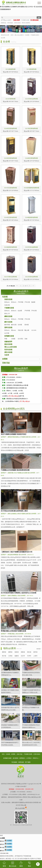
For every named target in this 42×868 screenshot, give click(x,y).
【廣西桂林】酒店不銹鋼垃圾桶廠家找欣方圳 (17, 552)
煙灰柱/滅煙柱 (26, 23)
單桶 (6, 339)
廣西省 (10, 652)
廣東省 (4, 652)
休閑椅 (5, 359)
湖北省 (29, 652)
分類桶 (13, 339)
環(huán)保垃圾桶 (11, 347)
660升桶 (7, 333)
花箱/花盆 (6, 363)
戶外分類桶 (34, 312)
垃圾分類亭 (7, 306)
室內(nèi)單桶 (7, 303)
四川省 (4, 656)
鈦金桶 (3, 38)
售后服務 (14, 762)
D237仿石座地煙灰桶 (32, 128)
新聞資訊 (22, 758)
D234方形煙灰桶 (11, 99)
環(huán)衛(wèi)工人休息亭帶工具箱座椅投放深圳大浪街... (31, 744)
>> (33, 286)
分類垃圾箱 (17, 23)
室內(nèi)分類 (14, 303)
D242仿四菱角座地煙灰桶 (32, 188)
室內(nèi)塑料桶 (7, 332)
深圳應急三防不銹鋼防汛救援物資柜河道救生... (10, 691)
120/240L (34, 330)
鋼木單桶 (7, 325)
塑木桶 (27, 325)
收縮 (1, 835)
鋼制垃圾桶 (8, 316)
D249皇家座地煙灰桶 (11, 247)
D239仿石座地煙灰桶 (11, 158)
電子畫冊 (28, 762)
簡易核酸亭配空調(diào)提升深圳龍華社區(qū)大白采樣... (10, 709)
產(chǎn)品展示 (19, 35)
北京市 (23, 656)
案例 (21, 864)
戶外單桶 (20, 302)
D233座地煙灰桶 (32, 69)
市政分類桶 (20, 332)
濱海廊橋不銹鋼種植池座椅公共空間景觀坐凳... (10, 726)
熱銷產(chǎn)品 (34, 303)
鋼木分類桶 (14, 326)
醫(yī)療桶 (27, 332)
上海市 (35, 656)
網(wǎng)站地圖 (20, 808)
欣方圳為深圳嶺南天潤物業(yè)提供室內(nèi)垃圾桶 (19, 593)
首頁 (12, 35)
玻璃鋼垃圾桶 (9, 336)
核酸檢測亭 (8, 342)
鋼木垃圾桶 (8, 322)
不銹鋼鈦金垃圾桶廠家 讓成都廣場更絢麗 (15, 470)
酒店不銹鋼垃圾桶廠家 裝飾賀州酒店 (14, 434)
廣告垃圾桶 (8, 352)
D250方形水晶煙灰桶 (32, 247)
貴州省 (35, 652)
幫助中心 (36, 758)
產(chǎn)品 (13, 864)
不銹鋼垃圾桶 (25, 20)
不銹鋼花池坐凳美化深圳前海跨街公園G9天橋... (31, 674)
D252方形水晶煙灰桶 (32, 277)
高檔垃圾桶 (8, 299)
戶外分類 (27, 302)
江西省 (10, 656)
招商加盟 (21, 762)
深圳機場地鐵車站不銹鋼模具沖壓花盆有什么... (10, 674)
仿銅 (26, 339)
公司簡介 (29, 758)
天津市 (29, 656)
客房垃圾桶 (8, 350)
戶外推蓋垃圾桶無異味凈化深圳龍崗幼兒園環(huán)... (31, 726)
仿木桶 (20, 325)
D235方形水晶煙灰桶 (32, 99)
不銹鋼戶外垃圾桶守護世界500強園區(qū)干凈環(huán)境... (31, 691)
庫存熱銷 (10, 23)
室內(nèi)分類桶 (14, 312)
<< (17, 286)
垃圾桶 (27, 35)
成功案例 (15, 758)
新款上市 (7, 314)
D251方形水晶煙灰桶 (11, 277)
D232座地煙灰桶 (11, 69)
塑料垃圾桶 (8, 328)
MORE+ (39, 649)
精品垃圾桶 (8, 344)
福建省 (17, 656)
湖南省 (23, 652)
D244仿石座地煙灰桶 (11, 217)
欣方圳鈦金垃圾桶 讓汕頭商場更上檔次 (14, 511)
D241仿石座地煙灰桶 (11, 188)
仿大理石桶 (20, 340)
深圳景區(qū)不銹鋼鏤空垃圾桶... (31, 709)
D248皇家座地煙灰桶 (32, 217)
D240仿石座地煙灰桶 (32, 158)
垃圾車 (7, 355)
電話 (29, 864)
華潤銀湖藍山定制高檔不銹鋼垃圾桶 (13, 631)
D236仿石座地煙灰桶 (11, 128)
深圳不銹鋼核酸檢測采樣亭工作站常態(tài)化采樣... (10, 744)
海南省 (17, 652)
